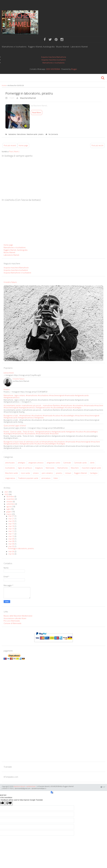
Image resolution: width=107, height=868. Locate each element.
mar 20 (12, 521)
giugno (9, 512)
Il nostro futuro (10, 282)
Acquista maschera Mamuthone (54, 57)
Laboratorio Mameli (79, 47)
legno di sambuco (25, 468)
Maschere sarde (32, 134)
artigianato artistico (36, 463)
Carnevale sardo (80, 463)
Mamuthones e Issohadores (14, 47)
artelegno (22, 463)
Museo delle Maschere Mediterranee (18, 616)
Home (4, 85)
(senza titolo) (9, 373)
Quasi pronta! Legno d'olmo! (15, 426)
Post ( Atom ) (14, 152)
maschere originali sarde (91, 468)
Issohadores (12, 134)
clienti (92, 463)
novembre (11, 499)
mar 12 (12, 531)
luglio (9, 509)
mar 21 (12, 519)
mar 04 (12, 551)
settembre (11, 504)
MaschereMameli (28, 98)
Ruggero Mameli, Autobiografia (41, 47)
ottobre (10, 502)
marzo (9, 514)
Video (56, 478)
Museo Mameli (62, 47)
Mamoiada (50, 468)
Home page (23, 145)
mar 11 (12, 534)
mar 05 (12, 546)
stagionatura (10, 478)
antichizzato (10, 463)
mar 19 (12, 524)
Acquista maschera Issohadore (54, 60)
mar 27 (12, 516)
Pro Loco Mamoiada (12, 621)
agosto (9, 507)
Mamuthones (22, 134)
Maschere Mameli (20, 20)
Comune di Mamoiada (12, 623)
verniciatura (46, 478)
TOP (103, 787)
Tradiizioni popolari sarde (28, 478)
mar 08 (12, 541)
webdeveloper (31, 786)
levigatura (39, 468)
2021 (7, 492)
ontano (36, 473)
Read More (37, 112)
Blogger (74, 69)
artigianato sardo (53, 463)
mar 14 (12, 529)
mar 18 (12, 526)
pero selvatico (47, 473)
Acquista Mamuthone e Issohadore (17, 273)
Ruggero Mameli (81, 473)
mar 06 (12, 544)
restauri (68, 473)
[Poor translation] (9, 803)
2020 (7, 494)
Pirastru (7, 389)
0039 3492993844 (53, 69)
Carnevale (67, 463)
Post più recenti (10, 145)
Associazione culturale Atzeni (15, 618)
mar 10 (12, 536)
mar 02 (12, 554)
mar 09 (12, 539)
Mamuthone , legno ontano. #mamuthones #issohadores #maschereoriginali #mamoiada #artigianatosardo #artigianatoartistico (46, 396)
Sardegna (94, 473)
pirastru (41, 134)
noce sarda (25, 473)
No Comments (53, 134)
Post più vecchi (97, 145)
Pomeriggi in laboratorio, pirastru (29, 93)
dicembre (10, 496)
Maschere (75, 468)
